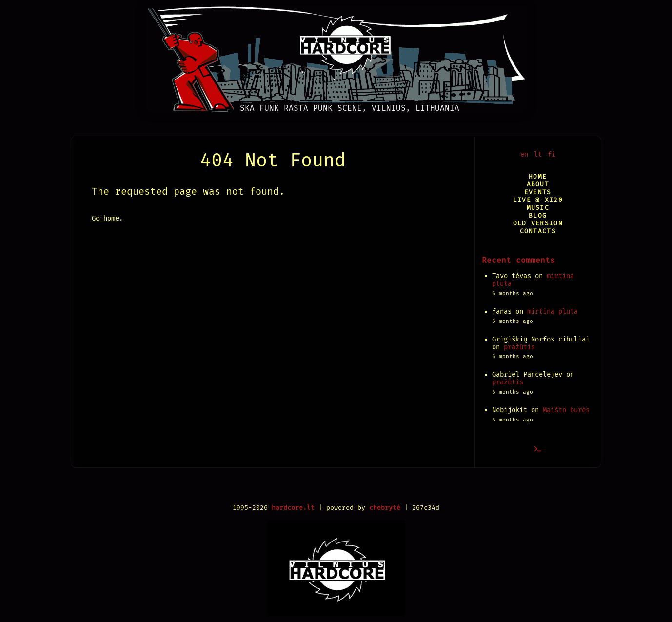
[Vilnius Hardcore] (336, 56)
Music (538, 208)
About (538, 184)
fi (552, 154)
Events (538, 192)
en (524, 154)
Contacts (538, 231)
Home (538, 176)
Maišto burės (566, 410)
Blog (538, 215)
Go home (105, 218)
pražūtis (519, 347)
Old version (538, 223)
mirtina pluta (553, 311)
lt (538, 154)
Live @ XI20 (538, 200)
